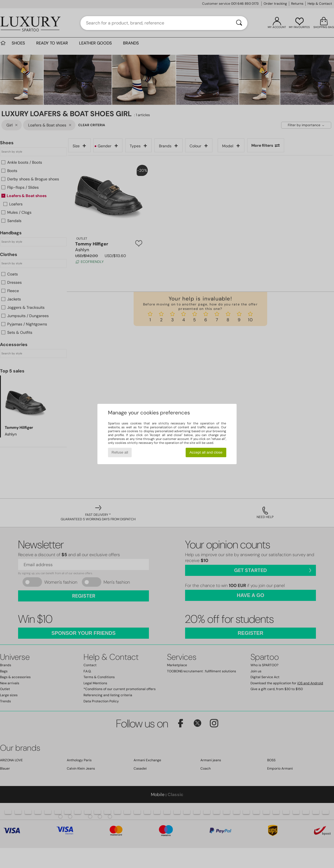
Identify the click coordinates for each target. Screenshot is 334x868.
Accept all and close (206, 452)
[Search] (239, 23)
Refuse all (120, 452)
